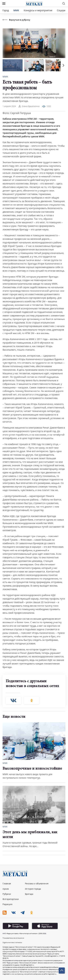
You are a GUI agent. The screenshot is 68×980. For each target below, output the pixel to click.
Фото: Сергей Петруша (17, 113)
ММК (16, 10)
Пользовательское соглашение (13, 938)
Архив (6, 889)
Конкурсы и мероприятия (38, 10)
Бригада (29, 894)
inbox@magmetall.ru (51, 956)
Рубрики (7, 894)
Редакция (7, 904)
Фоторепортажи (11, 899)
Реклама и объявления (37, 884)
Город (6, 10)
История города (33, 889)
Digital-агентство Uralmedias (12, 942)
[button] (63, 65)
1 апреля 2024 (9, 106)
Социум (61, 10)
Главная (7, 884)
